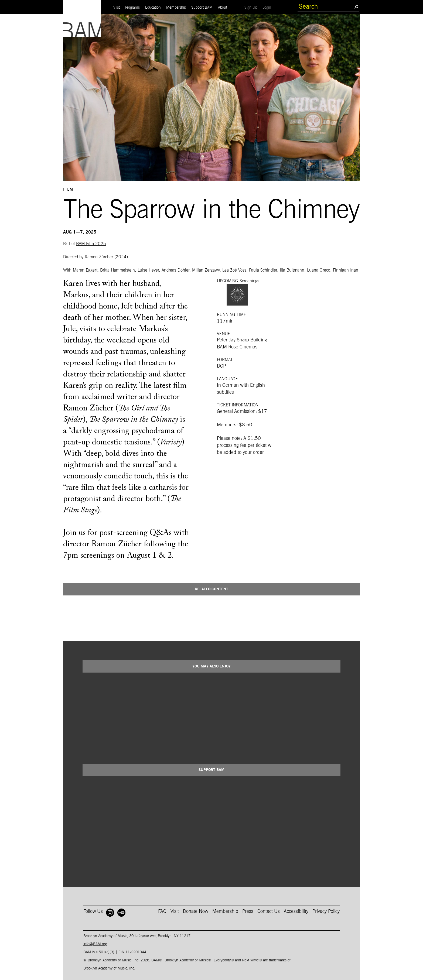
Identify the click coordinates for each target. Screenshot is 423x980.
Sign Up (252, 7)
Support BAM (202, 8)
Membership (176, 8)
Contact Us (269, 912)
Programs (132, 8)
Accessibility (296, 912)
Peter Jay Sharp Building (242, 340)
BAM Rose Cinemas (237, 347)
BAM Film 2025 (91, 244)
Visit (117, 8)
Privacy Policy (326, 912)
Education (153, 8)
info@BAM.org (95, 944)
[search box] (326, 7)
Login (268, 7)
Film (68, 190)
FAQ (162, 912)
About (223, 8)
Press (248, 912)
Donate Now (196, 912)
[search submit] (356, 7)
